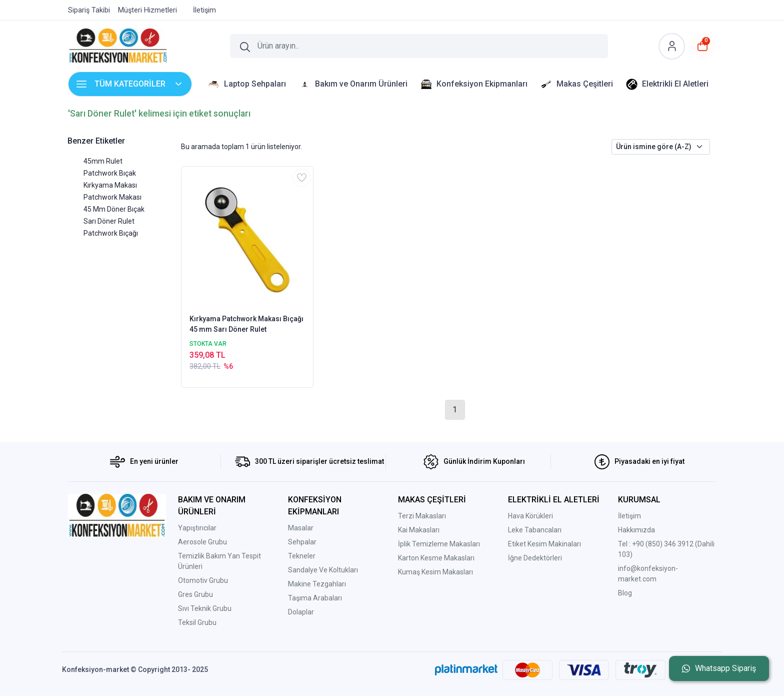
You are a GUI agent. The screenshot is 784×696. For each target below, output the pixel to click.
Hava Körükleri (530, 516)
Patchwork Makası (112, 197)
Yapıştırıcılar (197, 528)
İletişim (629, 516)
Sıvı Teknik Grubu (205, 608)
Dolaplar (301, 612)
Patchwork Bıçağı (111, 233)
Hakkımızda (636, 530)
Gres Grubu (195, 594)
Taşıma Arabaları (315, 598)
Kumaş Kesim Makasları (435, 572)
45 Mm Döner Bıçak (114, 209)
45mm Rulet (103, 161)
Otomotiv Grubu (203, 580)
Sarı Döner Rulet (109, 221)
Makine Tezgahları (317, 584)
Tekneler (302, 556)
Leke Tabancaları (535, 530)
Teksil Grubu (197, 622)
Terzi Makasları (422, 516)
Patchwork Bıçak (110, 173)
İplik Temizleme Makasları (439, 544)
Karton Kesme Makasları (436, 558)
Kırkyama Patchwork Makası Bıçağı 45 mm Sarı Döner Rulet (246, 324)
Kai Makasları (419, 530)
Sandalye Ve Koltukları (323, 570)
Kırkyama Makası (110, 185)
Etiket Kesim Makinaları (544, 544)
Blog (625, 593)
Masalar (301, 528)
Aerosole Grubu (202, 542)
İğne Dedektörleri (535, 558)
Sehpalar (302, 542)
